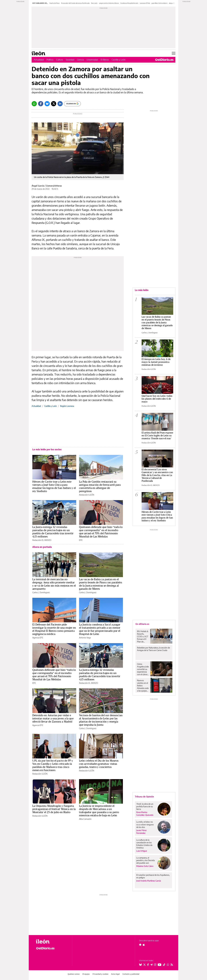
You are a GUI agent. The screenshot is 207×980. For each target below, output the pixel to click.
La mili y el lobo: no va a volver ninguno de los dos (145, 824)
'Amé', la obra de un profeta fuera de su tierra (145, 806)
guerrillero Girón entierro (159, 3)
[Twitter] (54, 104)
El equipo (86, 974)
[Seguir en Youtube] (160, 965)
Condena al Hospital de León (129, 3)
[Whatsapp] (34, 104)
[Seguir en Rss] (172, 965)
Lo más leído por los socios (47, 449)
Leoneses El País (145, 3)
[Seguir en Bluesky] (140, 965)
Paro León (94, 3)
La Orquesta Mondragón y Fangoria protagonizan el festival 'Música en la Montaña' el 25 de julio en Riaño (54, 809)
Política (50, 60)
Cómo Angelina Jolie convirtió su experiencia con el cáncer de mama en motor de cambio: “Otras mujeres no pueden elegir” (143, 669)
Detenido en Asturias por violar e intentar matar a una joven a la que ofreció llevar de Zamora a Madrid (53, 719)
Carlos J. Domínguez (41, 592)
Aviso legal (115, 974)
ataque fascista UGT (175, 3)
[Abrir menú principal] (174, 53)
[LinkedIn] (60, 104)
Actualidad (39, 60)
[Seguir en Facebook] (148, 965)
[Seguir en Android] (140, 945)
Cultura (60, 60)
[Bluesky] (47, 104)
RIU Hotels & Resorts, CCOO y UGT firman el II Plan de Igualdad (143, 637)
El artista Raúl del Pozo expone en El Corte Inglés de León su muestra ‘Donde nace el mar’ (157, 436)
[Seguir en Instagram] (155, 965)
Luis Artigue (142, 851)
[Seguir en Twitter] (144, 965)
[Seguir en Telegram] (151, 965)
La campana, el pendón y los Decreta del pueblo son (145, 860)
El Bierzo (105, 60)
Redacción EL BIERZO (42, 540)
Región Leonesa (67, 406)
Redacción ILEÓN (87, 495)
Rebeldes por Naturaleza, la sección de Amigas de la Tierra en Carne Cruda (153, 649)
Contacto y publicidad (131, 974)
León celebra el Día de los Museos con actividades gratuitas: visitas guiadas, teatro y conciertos (99, 764)
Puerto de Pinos (55, 3)
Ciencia (80, 60)
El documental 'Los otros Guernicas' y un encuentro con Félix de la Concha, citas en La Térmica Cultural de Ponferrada (157, 475)
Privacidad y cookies (100, 974)
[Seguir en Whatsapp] (168, 965)
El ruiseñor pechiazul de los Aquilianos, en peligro (153, 876)
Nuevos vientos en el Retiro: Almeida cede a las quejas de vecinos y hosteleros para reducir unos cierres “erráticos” (143, 686)
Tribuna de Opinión (144, 796)
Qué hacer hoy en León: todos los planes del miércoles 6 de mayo (157, 399)
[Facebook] (41, 104)
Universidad (92, 60)
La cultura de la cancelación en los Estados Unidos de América (144, 844)
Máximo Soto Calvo (145, 866)
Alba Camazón (85, 819)
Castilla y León (119, 60)
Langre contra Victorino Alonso (109, 3)
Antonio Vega (85, 638)
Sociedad (70, 60)
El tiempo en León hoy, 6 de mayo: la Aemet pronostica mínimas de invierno (156, 362)
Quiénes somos (74, 974)
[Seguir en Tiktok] (164, 965)
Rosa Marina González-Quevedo (145, 814)
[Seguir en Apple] (144, 945)
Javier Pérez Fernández (141, 832)
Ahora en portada (42, 547)
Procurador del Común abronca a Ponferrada (75, 3)
